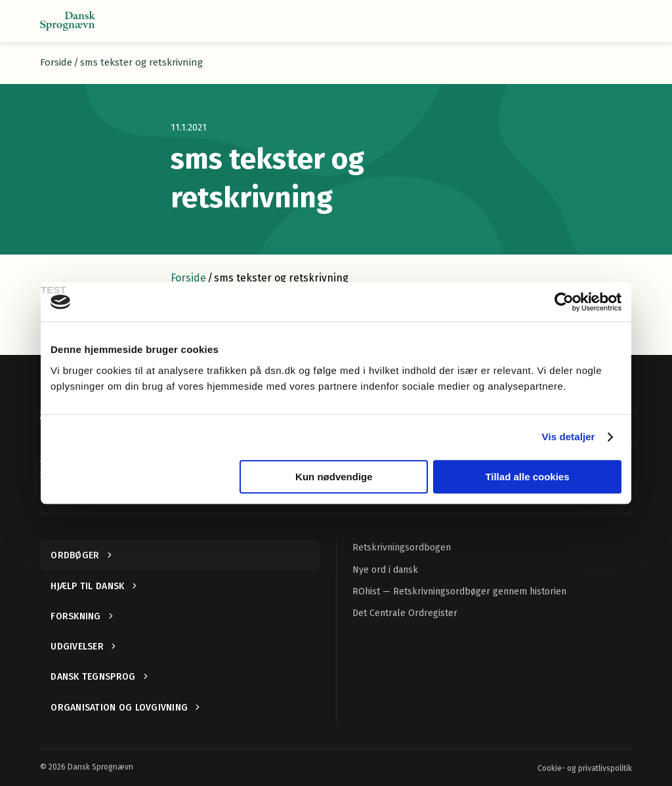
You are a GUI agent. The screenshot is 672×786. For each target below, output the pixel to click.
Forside (56, 62)
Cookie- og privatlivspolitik (585, 768)
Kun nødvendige (334, 477)
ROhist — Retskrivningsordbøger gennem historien (459, 591)
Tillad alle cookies (527, 477)
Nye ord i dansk (385, 570)
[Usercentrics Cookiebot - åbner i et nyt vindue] (564, 302)
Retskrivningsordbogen (402, 548)
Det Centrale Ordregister (405, 613)
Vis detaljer (569, 437)
